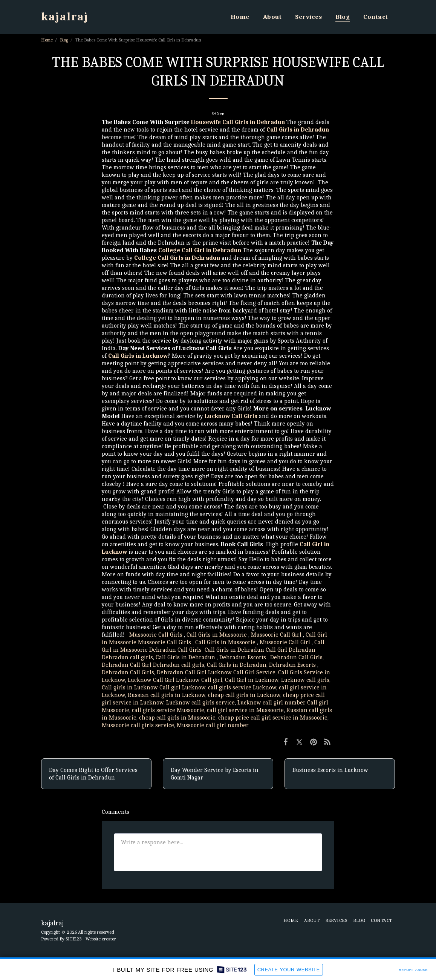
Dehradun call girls (127, 657)
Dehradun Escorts (243, 657)
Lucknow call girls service (200, 703)
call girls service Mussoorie (168, 710)
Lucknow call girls (305, 680)
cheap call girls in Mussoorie (177, 718)
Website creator (101, 939)
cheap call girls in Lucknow (244, 695)
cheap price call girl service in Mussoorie (273, 718)
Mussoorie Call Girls (156, 635)
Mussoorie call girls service (138, 725)
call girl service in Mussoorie (245, 710)
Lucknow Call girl (199, 680)
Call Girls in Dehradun (234, 650)
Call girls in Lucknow (130, 688)
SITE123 (74, 939)
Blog (64, 40)
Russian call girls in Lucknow (167, 695)
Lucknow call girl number (272, 703)
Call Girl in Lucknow (252, 680)
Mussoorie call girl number (213, 725)
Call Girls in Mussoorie (217, 635)
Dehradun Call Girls (176, 650)
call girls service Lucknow (242, 688)
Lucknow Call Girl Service (242, 672)
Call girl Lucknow (182, 688)
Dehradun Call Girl (127, 665)
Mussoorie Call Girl (276, 635)
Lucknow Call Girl (151, 680)
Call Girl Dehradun (291, 650)
